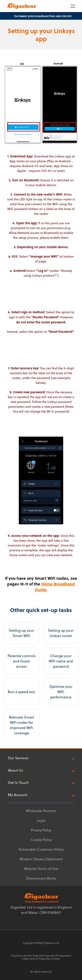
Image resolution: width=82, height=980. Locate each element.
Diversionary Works (41, 878)
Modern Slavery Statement (41, 859)
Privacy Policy (41, 830)
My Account (41, 795)
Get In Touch (41, 783)
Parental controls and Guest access (22, 661)
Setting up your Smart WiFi (21, 633)
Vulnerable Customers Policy (41, 849)
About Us (41, 770)
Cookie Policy (41, 840)
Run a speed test (21, 692)
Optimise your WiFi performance (61, 692)
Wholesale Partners (41, 811)
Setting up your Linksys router (61, 633)
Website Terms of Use (41, 869)
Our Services (41, 758)
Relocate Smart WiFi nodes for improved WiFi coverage (22, 725)
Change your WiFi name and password (61, 661)
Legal (41, 820)
